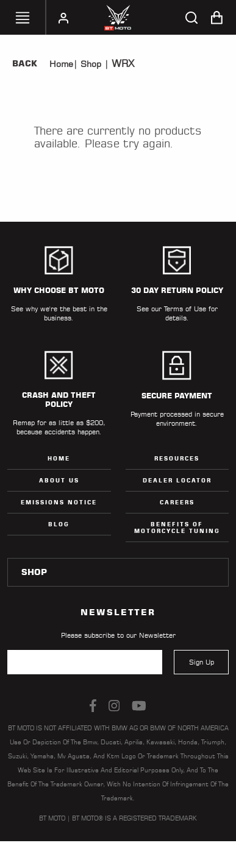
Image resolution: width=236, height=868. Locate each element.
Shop (89, 64)
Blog (59, 524)
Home (61, 64)
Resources (177, 458)
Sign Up (202, 662)
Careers (177, 502)
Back (25, 63)
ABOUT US (59, 480)
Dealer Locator (177, 480)
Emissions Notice (59, 502)
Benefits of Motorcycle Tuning (177, 528)
